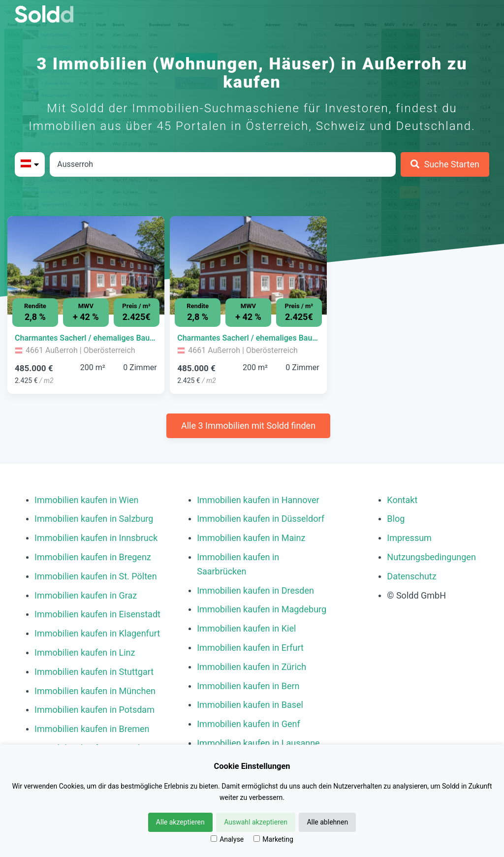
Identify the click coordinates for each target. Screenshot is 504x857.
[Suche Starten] (445, 164)
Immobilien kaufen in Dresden (255, 590)
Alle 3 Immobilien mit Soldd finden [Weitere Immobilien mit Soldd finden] (248, 426)
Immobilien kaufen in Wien (86, 500)
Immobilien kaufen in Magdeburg (262, 609)
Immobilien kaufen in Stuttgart (94, 672)
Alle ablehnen (327, 822)
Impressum (409, 538)
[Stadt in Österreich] (223, 164)
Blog (396, 519)
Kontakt (402, 500)
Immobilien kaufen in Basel (250, 705)
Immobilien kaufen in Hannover (258, 500)
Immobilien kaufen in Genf (249, 724)
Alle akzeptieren (180, 822)
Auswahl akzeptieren (256, 822)
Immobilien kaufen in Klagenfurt (97, 633)
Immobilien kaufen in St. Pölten (96, 576)
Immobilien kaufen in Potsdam (94, 710)
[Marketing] (257, 839)
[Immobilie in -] (86, 338)
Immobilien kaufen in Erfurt (250, 648)
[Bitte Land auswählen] (30, 164)
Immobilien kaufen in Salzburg (94, 519)
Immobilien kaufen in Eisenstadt (97, 614)
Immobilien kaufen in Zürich (252, 667)
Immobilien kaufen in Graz (86, 595)
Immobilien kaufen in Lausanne (258, 743)
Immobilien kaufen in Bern (248, 686)
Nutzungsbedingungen (431, 557)
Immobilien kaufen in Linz (85, 652)
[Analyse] (214, 839)
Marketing (273, 839)
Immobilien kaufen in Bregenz (93, 557)
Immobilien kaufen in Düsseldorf (261, 519)
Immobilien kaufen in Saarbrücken (238, 564)
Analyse (227, 839)
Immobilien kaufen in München (95, 691)
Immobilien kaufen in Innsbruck (96, 538)
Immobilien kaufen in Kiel (246, 628)
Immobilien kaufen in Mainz (251, 538)
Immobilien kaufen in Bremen (92, 729)
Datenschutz (411, 576)
